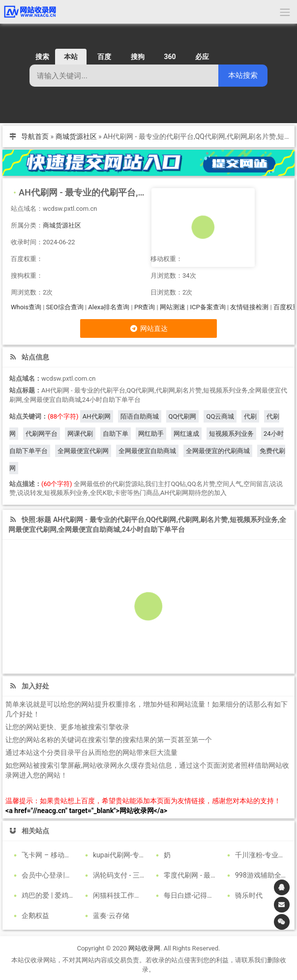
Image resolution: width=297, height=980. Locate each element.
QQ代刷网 (183, 416)
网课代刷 (80, 434)
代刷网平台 (42, 434)
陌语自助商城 (140, 416)
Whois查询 (26, 307)
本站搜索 (243, 75)
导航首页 (35, 136)
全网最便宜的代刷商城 (218, 451)
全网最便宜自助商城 (147, 451)
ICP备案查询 (208, 307)
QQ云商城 (220, 416)
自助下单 (116, 434)
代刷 (250, 416)
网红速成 (186, 434)
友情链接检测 (249, 307)
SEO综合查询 (65, 307)
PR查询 (145, 307)
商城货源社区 (76, 136)
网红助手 (151, 434)
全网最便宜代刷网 (83, 451)
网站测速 (173, 307)
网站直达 (148, 328)
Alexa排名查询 (109, 307)
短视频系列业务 (231, 434)
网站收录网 (144, 946)
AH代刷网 (97, 416)
